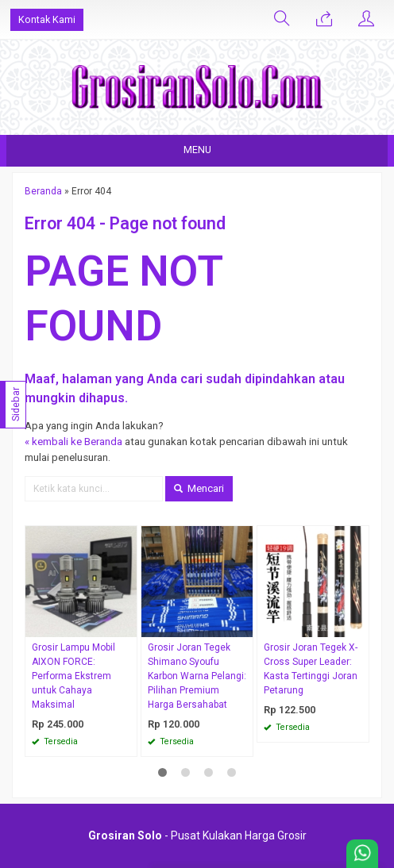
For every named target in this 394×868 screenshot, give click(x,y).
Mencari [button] (199, 488)
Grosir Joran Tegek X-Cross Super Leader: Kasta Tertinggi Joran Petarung (311, 669)
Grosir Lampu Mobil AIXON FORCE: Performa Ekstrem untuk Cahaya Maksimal (73, 676)
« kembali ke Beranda (73, 442)
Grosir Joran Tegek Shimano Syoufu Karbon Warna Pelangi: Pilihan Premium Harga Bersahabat (197, 676)
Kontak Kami (47, 19)
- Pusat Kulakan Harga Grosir (197, 835)
